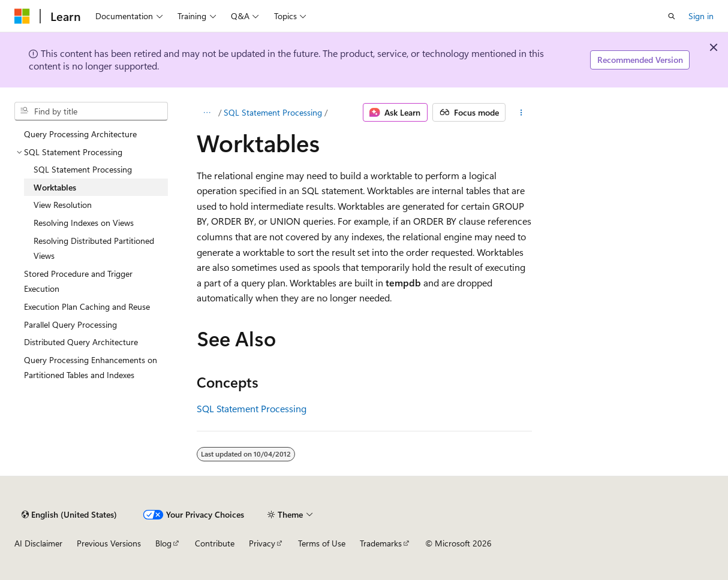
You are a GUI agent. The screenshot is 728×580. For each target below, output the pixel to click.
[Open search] (672, 16)
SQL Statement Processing (273, 112)
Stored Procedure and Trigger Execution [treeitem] (78, 281)
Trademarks (381, 543)
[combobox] (91, 111)
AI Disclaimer (38, 543)
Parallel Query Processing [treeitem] (70, 324)
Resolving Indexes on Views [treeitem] (84, 223)
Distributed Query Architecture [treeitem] (81, 342)
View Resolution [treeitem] (63, 205)
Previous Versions (109, 543)
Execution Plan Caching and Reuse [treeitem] (87, 306)
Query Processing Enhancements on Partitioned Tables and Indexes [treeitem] (91, 368)
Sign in (701, 16)
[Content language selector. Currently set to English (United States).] (69, 515)
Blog (163, 543)
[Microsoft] (22, 16)
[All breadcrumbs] (207, 113)
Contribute (215, 543)
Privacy (262, 543)
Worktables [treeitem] (55, 187)
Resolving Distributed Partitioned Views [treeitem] (94, 248)
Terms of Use (322, 543)
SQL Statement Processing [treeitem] (83, 169)
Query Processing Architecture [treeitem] (80, 134)
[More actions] (521, 113)
